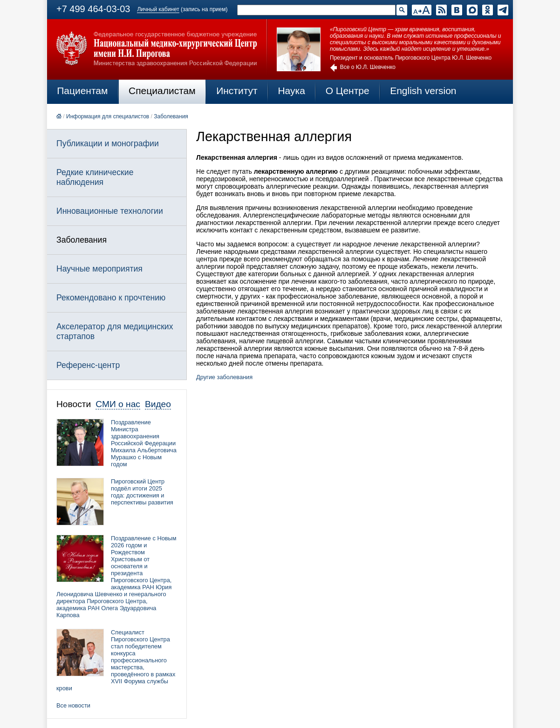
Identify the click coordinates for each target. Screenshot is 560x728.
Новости (74, 404)
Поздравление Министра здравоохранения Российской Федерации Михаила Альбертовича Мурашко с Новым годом (144, 443)
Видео (158, 404)
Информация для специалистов (108, 116)
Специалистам (162, 91)
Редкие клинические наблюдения (95, 177)
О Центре (348, 91)
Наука (291, 91)
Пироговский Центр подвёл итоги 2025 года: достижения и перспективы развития (142, 492)
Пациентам (82, 91)
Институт (237, 91)
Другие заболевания (224, 377)
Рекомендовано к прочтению (111, 298)
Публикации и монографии (108, 143)
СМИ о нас (118, 404)
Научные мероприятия (99, 269)
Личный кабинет (158, 9)
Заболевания (171, 116)
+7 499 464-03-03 (93, 9)
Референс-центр (88, 365)
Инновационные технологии (110, 211)
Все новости (73, 705)
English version (423, 91)
